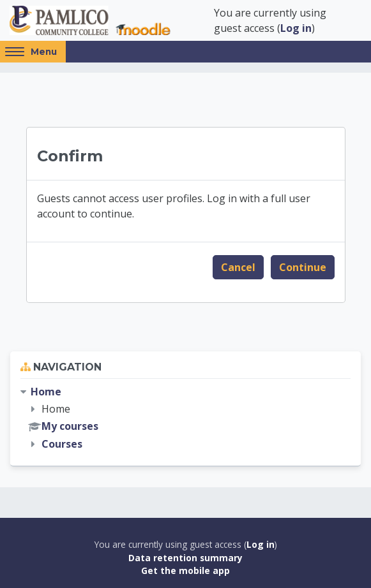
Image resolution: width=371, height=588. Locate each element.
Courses (62, 444)
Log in (296, 28)
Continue (303, 267)
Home (46, 392)
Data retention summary (185, 558)
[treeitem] (185, 418)
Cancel (238, 267)
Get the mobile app (185, 570)
